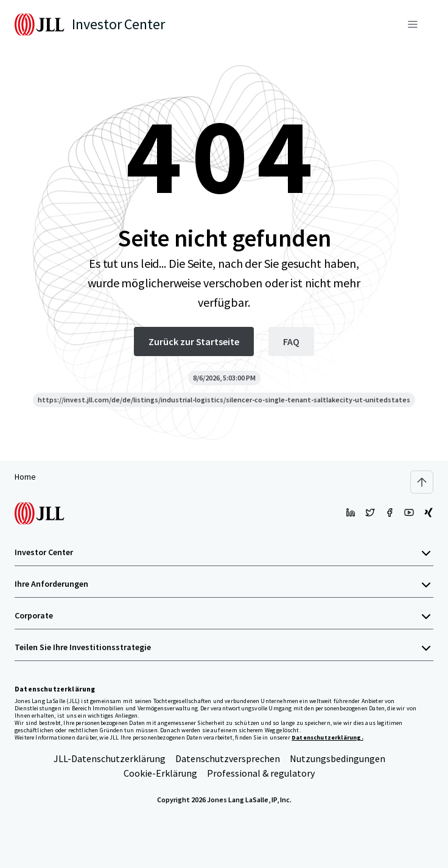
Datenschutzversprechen (228, 758)
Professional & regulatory (261, 773)
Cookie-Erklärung (160, 773)
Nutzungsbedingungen (338, 758)
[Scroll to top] (422, 482)
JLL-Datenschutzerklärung (110, 758)
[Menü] (413, 24)
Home (25, 477)
